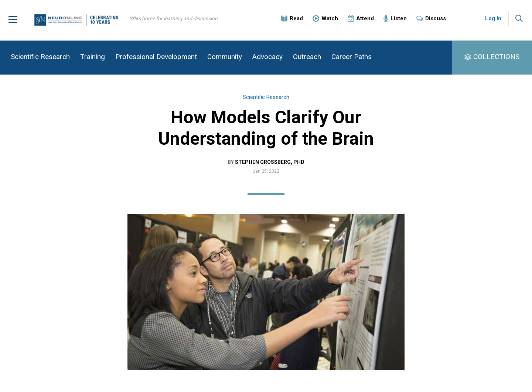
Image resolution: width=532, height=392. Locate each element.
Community (225, 57)
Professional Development (156, 57)
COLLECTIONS (496, 57)
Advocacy (267, 57)
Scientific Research (40, 57)
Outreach (307, 57)
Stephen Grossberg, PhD (270, 162)
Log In (493, 18)
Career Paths (352, 57)
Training (93, 57)
